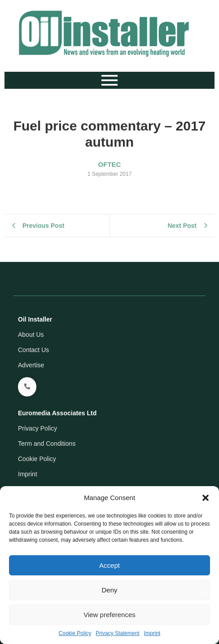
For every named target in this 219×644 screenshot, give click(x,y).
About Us (31, 335)
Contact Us (33, 350)
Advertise (31, 365)
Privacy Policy (37, 428)
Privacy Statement (117, 633)
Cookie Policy (75, 633)
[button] (206, 498)
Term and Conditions (47, 444)
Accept (109, 565)
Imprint (152, 633)
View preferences (109, 615)
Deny (109, 590)
